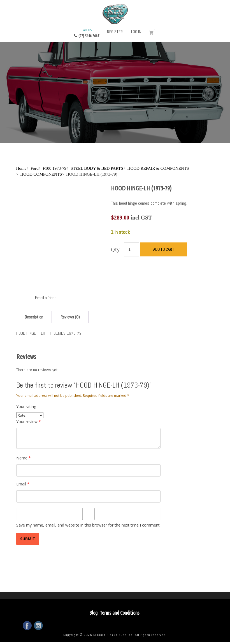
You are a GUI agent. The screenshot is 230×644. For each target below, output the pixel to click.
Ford (34, 168)
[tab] (34, 317)
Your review (29, 422)
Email (23, 484)
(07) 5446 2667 (87, 33)
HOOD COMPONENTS (41, 174)
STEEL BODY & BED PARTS (97, 168)
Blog (93, 613)
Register (115, 32)
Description (34, 317)
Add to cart (164, 249)
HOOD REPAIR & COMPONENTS (158, 168)
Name (24, 458)
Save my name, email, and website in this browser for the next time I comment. (88, 525)
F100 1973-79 (54, 168)
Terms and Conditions (120, 613)
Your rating (26, 406)
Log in (136, 32)
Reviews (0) (70, 317)
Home (21, 168)
